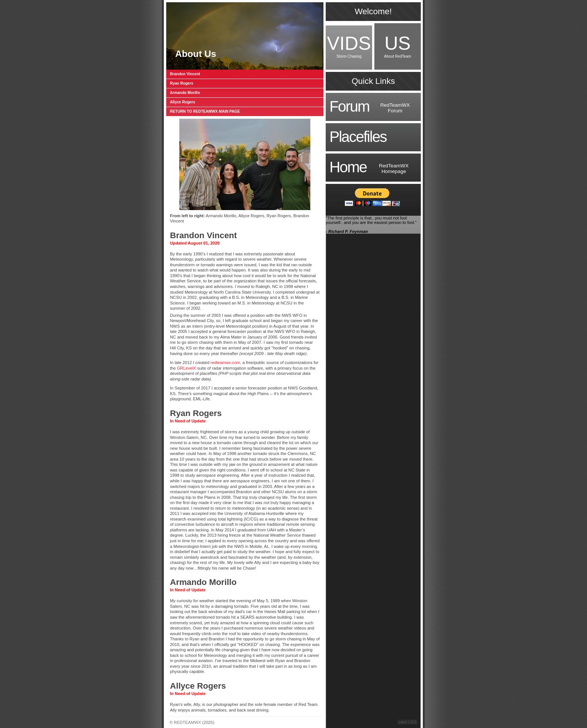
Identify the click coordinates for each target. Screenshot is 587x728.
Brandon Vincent (185, 74)
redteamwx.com (225, 363)
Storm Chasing (349, 45)
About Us (196, 54)
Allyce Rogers (183, 102)
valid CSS (407, 722)
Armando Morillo (185, 93)
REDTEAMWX (187, 722)
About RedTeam (398, 45)
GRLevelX (187, 368)
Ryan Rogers (182, 83)
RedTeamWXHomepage (369, 167)
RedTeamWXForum (370, 107)
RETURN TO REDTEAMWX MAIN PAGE (205, 111)
